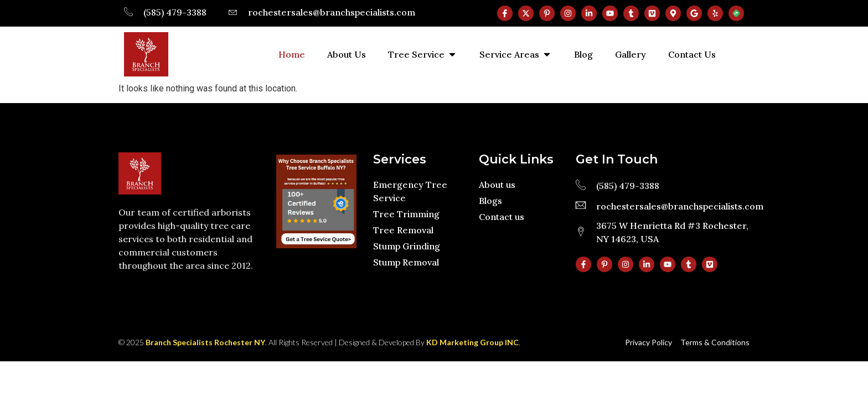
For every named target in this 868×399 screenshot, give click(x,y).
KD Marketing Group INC (472, 342)
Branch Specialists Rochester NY (205, 342)
